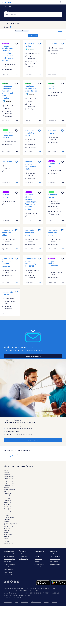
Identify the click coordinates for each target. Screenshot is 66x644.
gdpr (17, 602)
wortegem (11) (8, 534)
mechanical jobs (8, 567)
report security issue (56, 562)
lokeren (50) (7, 508)
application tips (24, 559)
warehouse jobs (8, 575)
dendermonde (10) (9, 484)
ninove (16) (7, 516)
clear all (60, 31)
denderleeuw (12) (9, 482)
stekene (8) (7, 529)
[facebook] (12, 583)
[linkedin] (5, 583)
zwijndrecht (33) (8, 544)
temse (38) (7, 531)
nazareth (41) (7, 512)
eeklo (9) (6, 487)
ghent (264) (7, 497)
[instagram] (15, 583)
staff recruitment (39, 564)
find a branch (54, 554)
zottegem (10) (8, 540)
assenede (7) (7, 474)
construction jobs (9, 556)
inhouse (37, 556)
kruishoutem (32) (9, 504)
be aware (55, 602)
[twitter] (8, 583)
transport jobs (8, 572)
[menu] (63, 2)
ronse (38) (7, 519)
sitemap (47, 602)
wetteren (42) (8, 532)
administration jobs (9, 554)
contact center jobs (9, 559)
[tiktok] (18, 583)
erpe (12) (6, 491)
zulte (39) (6, 542)
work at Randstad (55, 564)
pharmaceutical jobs (10, 564)
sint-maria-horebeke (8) (10, 523)
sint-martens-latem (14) (10, 525)
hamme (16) (7, 499)
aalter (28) (7, 472)
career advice (23, 556)
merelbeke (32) (8, 510)
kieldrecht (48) (8, 502)
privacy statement (36, 602)
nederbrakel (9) (8, 514)
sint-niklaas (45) (8, 527)
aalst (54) (6, 471)
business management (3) (11, 455)
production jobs (8, 569)
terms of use (25, 602)
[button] (28, 31)
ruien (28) (6, 521)
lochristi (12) (7, 506)
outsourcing (38, 554)
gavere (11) (7, 495)
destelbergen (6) (8, 486)
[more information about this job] (17, 74)
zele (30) (6, 536)
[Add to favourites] (16, 44)
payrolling (37, 562)
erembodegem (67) (9, 489)
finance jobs (7, 562)
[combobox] (33, 15)
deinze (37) (7, 480)
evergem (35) (8, 493)
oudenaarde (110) (9, 517)
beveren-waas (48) (9, 476)
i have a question (55, 556)
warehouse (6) (8, 457)
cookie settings (8, 602)
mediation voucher (25, 554)
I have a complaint (55, 559)
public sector (38, 559)
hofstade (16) (7, 501)
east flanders (8, 6)
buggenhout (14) (8, 478)
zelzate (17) (7, 538)
